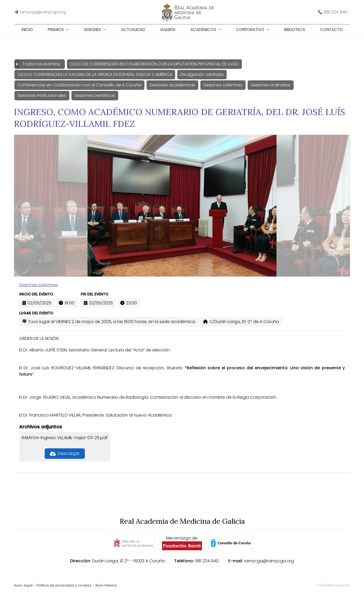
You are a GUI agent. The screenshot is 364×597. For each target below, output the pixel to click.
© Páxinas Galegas (334, 590)
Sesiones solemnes (39, 289)
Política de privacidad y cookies (64, 590)
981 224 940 (207, 565)
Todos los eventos (41, 68)
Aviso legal (23, 590)
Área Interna (106, 590)
